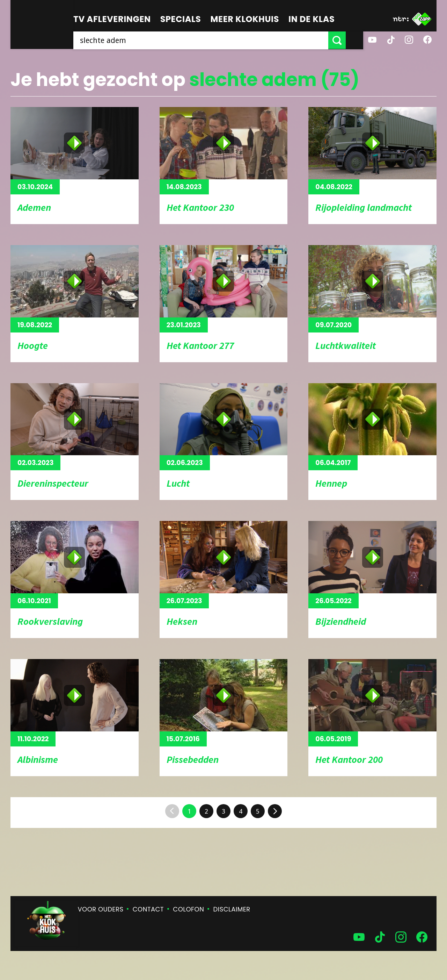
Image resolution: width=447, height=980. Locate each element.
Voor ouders (101, 909)
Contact (148, 909)
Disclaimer (232, 909)
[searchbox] (210, 40)
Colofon (188, 909)
